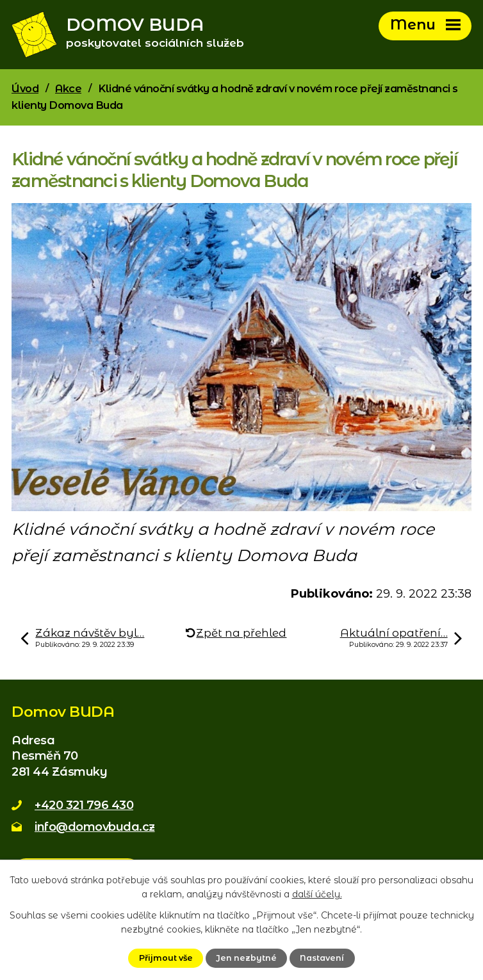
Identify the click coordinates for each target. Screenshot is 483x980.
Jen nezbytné (246, 958)
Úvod (25, 88)
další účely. (317, 894)
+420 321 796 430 (84, 805)
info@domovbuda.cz (95, 827)
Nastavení (322, 958)
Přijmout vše (166, 958)
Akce (68, 88)
